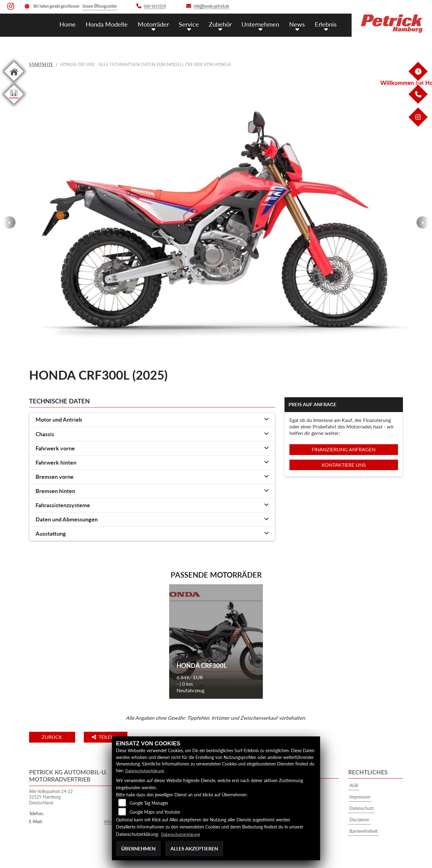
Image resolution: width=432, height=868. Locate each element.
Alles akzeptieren (194, 848)
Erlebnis (326, 24)
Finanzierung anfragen (344, 449)
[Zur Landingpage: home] (14, 82)
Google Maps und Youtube (155, 812)
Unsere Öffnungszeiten (100, 6)
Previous (9, 222)
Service (193, 24)
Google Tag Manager (149, 803)
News (299, 24)
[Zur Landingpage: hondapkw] (14, 105)
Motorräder (159, 24)
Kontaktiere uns (344, 465)
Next (423, 222)
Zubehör (224, 24)
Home (76, 24)
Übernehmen (138, 848)
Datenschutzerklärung (146, 771)
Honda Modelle (114, 24)
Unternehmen (263, 24)
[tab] (152, 420)
